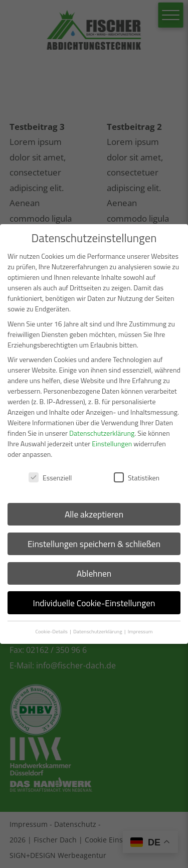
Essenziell (50, 478)
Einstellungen (112, 444)
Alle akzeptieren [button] (94, 514)
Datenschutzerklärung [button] (98, 631)
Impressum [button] (140, 631)
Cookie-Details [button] (52, 631)
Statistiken (137, 478)
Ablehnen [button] (94, 573)
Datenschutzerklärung (102, 433)
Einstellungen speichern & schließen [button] (94, 544)
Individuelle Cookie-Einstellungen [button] (94, 603)
